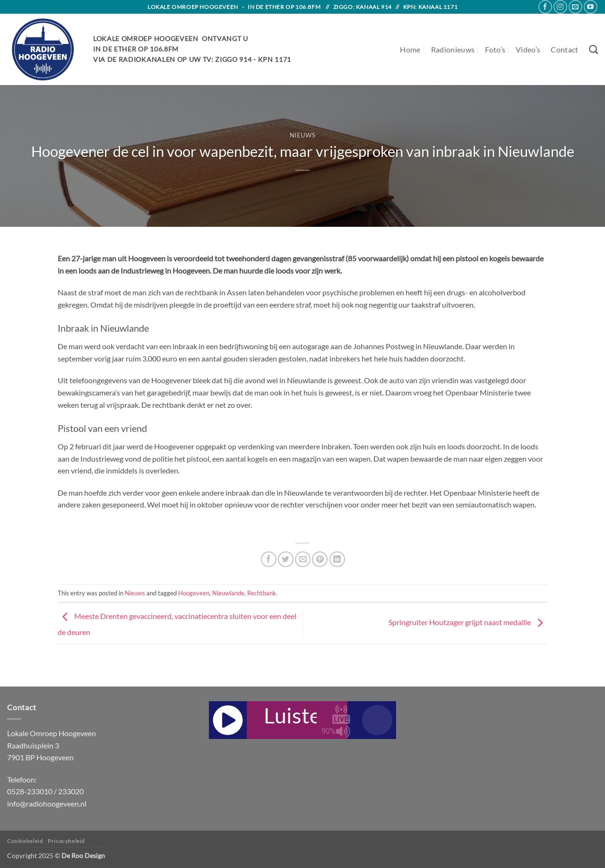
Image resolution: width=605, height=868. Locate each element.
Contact (564, 49)
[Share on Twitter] (286, 559)
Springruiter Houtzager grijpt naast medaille (468, 622)
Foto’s (495, 49)
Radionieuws (453, 49)
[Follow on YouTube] (591, 7)
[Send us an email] (575, 7)
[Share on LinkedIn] (337, 559)
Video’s (528, 49)
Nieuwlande (228, 593)
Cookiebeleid (25, 841)
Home (410, 49)
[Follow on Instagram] (560, 7)
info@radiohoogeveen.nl (47, 804)
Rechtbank (262, 593)
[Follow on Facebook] (545, 7)
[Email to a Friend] (303, 559)
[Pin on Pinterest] (320, 559)
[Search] (593, 49)
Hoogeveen (194, 593)
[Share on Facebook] (269, 559)
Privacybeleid (66, 841)
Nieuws (303, 135)
